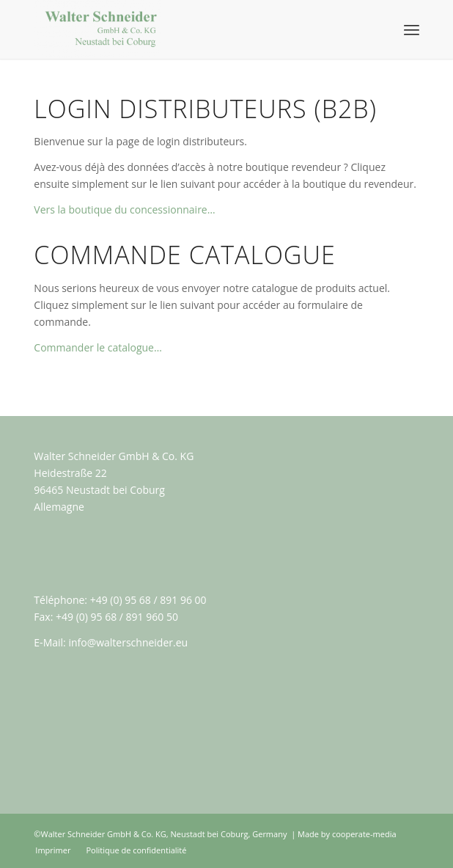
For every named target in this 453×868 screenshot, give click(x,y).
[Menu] (412, 29)
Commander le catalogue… (98, 347)
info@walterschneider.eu (128, 642)
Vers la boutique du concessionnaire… (124, 209)
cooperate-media (364, 834)
